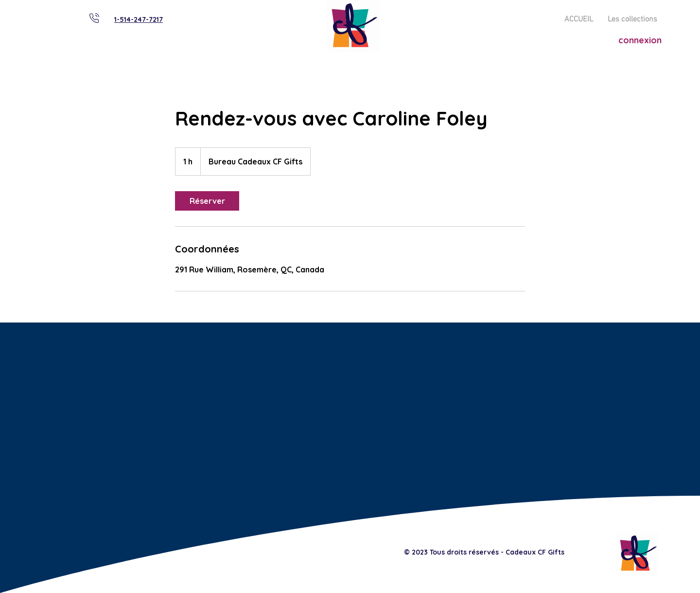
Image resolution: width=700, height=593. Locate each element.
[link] (207, 201)
